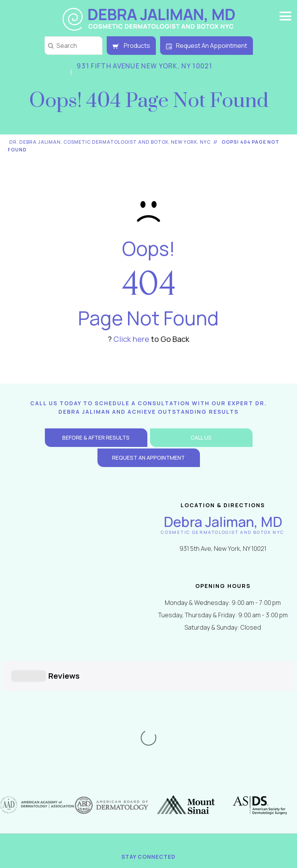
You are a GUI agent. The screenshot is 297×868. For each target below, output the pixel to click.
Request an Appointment (148, 458)
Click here (131, 339)
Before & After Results (96, 437)
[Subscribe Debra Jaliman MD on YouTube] (193, 751)
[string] (73, 46)
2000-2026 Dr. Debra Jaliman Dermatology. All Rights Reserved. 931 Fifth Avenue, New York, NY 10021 (152, 808)
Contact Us (147, 786)
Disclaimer (112, 771)
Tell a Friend (236, 771)
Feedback (191, 771)
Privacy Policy (61, 771)
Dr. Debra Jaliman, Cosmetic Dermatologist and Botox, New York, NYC (110, 142)
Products (131, 46)
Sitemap (153, 771)
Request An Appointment (207, 46)
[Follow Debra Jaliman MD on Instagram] (148, 751)
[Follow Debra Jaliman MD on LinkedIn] (171, 751)
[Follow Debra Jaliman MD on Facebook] (104, 751)
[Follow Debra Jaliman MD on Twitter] (126, 751)
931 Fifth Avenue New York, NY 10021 (145, 66)
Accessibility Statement (220, 786)
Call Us (201, 437)
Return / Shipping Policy (76, 786)
